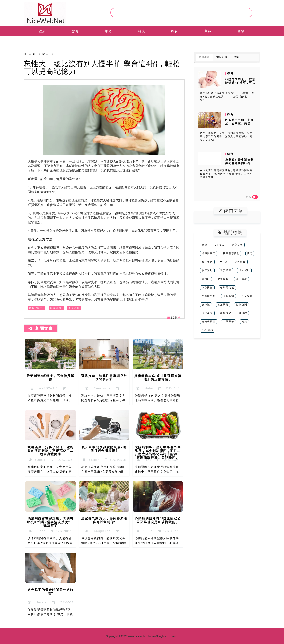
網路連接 (240, 262)
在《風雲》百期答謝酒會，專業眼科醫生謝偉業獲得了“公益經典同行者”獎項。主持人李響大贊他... (226, 174)
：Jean (37, 531)
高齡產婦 (229, 296)
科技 (142, 31)
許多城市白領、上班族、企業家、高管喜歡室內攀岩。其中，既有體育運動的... (239, 125)
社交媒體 (247, 296)
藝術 (250, 253)
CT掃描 (220, 245)
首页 (32, 54)
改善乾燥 (223, 279)
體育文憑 (237, 245)
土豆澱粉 (229, 322)
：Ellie (145, 531)
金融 (241, 31)
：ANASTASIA (44, 388)
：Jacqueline (98, 531)
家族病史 (226, 313)
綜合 (175, 31)
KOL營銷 (207, 330)
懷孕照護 (207, 288)
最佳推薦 (204, 57)
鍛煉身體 (56, 308)
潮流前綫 (222, 57)
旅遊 (108, 31)
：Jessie (37, 602)
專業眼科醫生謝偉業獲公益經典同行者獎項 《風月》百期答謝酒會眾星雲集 (240, 165)
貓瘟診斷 (207, 270)
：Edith (91, 460)
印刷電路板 (227, 288)
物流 (244, 322)
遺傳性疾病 (209, 253)
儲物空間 (242, 305)
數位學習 (207, 262)
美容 (208, 31)
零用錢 (206, 279)
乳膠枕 (243, 313)
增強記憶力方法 (40, 239)
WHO (224, 262)
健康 (42, 31)
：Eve (145, 460)
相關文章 (41, 328)
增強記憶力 (36, 308)
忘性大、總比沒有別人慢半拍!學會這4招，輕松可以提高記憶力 (102, 68)
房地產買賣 (209, 322)
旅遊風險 (223, 305)
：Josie (37, 460)
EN (42, 41)
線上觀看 (242, 279)
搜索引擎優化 (231, 253)
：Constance (98, 388)
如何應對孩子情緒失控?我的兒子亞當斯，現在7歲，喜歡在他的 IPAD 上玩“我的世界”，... (227, 97)
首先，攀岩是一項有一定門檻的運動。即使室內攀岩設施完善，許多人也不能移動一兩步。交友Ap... (226, 136)
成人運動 (244, 270)
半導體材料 (209, 296)
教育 (75, 31)
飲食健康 (74, 308)
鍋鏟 (205, 245)
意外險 (206, 305)
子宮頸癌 (226, 270)
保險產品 (207, 313)
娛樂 (236, 57)
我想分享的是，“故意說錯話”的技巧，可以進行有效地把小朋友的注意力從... (240, 84)
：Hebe (145, 388)
